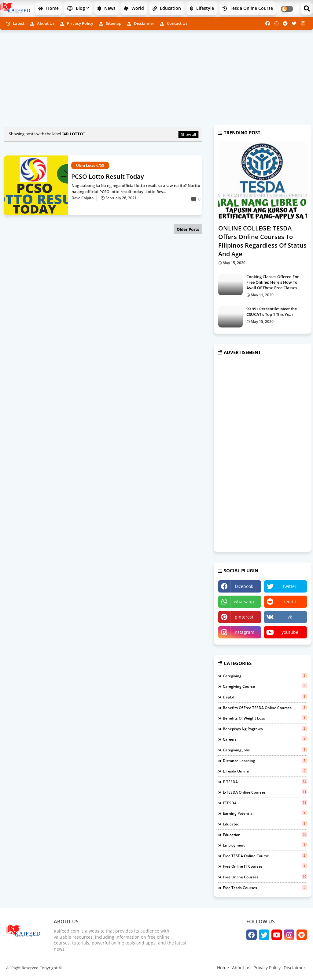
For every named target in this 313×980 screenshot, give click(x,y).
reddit (290, 602)
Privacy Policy (77, 23)
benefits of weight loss (265, 718)
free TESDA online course (265, 856)
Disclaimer (141, 23)
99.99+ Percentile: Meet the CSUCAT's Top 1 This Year (272, 312)
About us (42, 23)
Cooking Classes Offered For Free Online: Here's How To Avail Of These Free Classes (273, 282)
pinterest (244, 617)
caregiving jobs (265, 750)
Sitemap (110, 23)
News (107, 8)
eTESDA (265, 803)
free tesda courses (265, 888)
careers (265, 739)
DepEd (265, 697)
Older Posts (188, 229)
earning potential (265, 813)
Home (48, 8)
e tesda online (265, 771)
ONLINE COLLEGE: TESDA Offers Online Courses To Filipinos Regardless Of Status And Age (262, 241)
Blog (76, 8)
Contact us (174, 23)
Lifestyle (202, 8)
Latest (15, 23)
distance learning (265, 761)
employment (265, 845)
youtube (290, 632)
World (134, 8)
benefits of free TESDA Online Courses (265, 708)
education (265, 835)
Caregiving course (265, 686)
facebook (244, 586)
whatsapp (244, 602)
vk (290, 617)
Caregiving (265, 676)
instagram (244, 632)
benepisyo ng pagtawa (265, 729)
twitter (290, 586)
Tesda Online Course (248, 8)
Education (167, 8)
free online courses (265, 877)
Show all (188, 134)
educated (265, 824)
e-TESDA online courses (265, 792)
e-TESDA (265, 782)
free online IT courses (265, 866)
